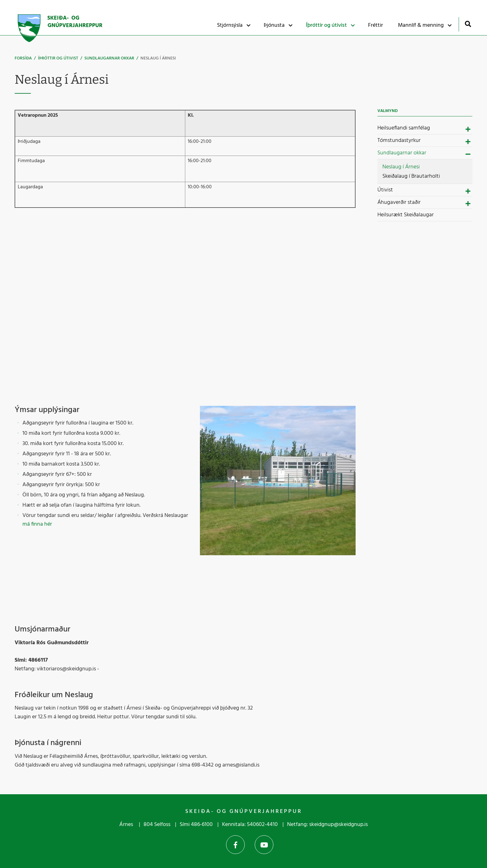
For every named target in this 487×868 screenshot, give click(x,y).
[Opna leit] (468, 24)
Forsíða (23, 58)
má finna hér (37, 524)
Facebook (235, 845)
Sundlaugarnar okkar (109, 58)
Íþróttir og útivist (58, 58)
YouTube (264, 845)
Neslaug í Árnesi (158, 58)
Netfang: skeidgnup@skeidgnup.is (327, 825)
